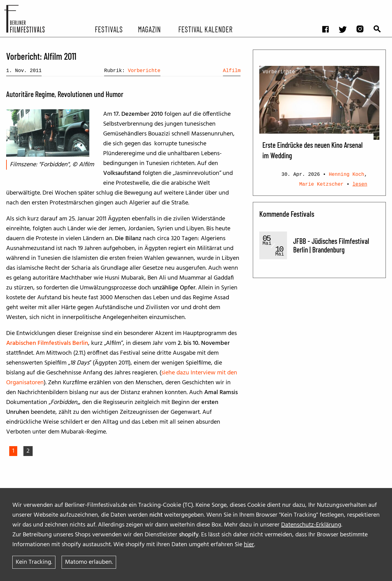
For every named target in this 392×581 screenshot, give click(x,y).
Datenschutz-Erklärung (311, 525)
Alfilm (232, 71)
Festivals (109, 29)
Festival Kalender (206, 29)
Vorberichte (144, 71)
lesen (360, 184)
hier (249, 545)
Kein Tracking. (34, 562)
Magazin (150, 29)
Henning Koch (347, 175)
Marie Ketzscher (321, 184)
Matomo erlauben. (89, 562)
